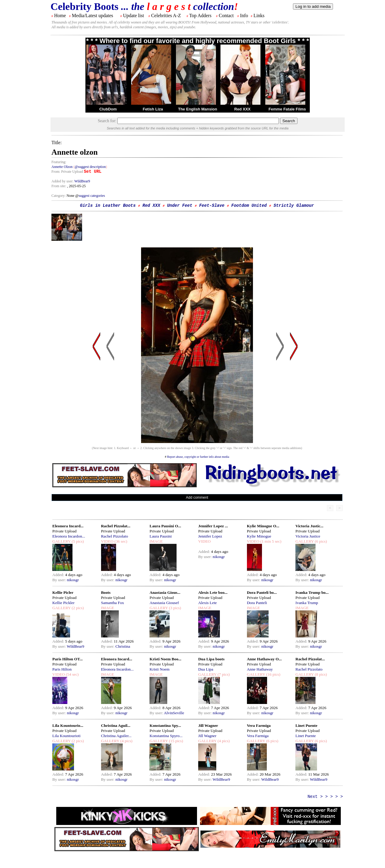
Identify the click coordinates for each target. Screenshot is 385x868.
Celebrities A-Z (166, 15)
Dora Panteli (257, 603)
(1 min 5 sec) (270, 541)
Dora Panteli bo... (262, 592)
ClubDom (108, 109)
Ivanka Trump (307, 603)
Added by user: (63, 181)
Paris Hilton (62, 669)
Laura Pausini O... (165, 526)
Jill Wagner (208, 725)
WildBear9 (82, 181)
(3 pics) (174, 608)
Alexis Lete (208, 603)
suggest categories (92, 196)
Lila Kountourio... (68, 725)
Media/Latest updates (92, 15)
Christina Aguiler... (116, 736)
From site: (59, 186)
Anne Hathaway (260, 669)
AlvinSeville (174, 713)
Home (60, 15)
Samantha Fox (113, 603)
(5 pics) (77, 541)
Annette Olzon (62, 167)
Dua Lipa (206, 669)
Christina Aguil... (116, 725)
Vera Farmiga (259, 725)
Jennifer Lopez (210, 536)
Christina (123, 646)
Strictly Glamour (294, 206)
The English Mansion (198, 109)
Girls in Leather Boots (108, 206)
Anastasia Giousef (164, 603)
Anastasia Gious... (165, 592)
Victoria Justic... (309, 526)
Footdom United (249, 206)
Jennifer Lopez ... (213, 526)
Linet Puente (306, 725)
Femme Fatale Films (287, 109)
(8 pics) (320, 674)
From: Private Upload (67, 172)
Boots (106, 592)
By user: (60, 580)
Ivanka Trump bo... (312, 592)
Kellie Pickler (63, 603)
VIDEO (107, 541)
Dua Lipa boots (211, 659)
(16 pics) (273, 674)
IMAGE (156, 541)
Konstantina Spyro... (166, 736)
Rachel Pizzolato (115, 536)
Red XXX (242, 109)
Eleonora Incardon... (69, 536)
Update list (134, 15)
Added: (59, 575)
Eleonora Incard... (68, 526)
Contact (226, 15)
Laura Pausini (161, 536)
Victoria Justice (308, 536)
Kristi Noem (159, 669)
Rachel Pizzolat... (116, 526)
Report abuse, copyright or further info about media (198, 457)
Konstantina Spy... (165, 725)
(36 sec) (120, 541)
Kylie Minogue (259, 536)
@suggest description (90, 167)
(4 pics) (126, 741)
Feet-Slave (212, 206)
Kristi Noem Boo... (165, 659)
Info (244, 15)
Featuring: (59, 162)
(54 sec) (72, 674)
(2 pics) (77, 608)
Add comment (197, 498)
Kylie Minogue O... (263, 526)
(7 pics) (223, 674)
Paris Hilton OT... (68, 659)
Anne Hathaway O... (264, 659)
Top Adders (200, 15)
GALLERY (62, 541)
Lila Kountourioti (66, 736)
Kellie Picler (63, 592)
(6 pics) (320, 541)
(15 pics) (175, 741)
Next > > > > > (325, 797)
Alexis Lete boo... (213, 592)
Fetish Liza (153, 109)
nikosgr (73, 580)
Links (259, 15)
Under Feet (180, 206)
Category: (59, 196)
